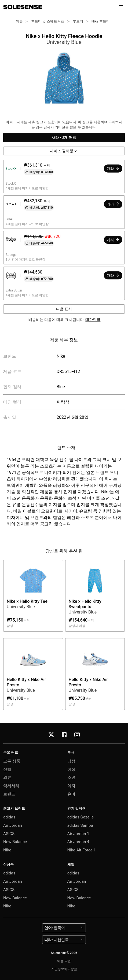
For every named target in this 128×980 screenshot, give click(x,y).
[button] (121, 7)
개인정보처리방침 (64, 969)
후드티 (78, 21)
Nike (61, 356)
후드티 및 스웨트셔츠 (48, 21)
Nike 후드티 (101, 21)
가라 (113, 168)
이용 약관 (64, 961)
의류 (19, 21)
